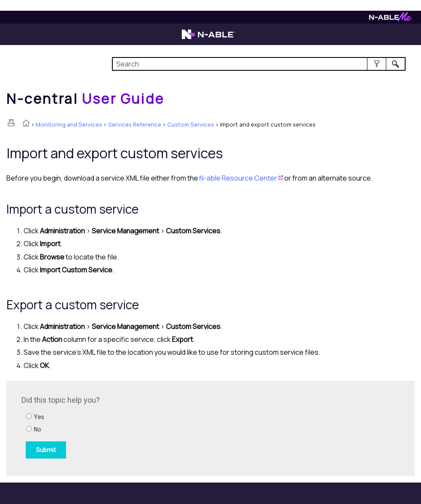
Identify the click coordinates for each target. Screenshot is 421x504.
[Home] (85, 99)
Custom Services (191, 124)
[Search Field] (259, 64)
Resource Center (238, 178)
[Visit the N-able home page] (209, 38)
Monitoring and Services (69, 124)
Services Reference (135, 124)
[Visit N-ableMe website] (390, 19)
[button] (377, 64)
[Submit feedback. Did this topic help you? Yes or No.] (137, 427)
